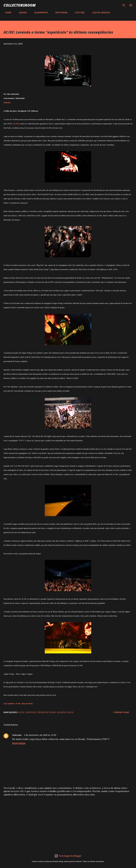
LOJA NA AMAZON (99, 12)
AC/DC (22, 712)
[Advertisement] (68, 821)
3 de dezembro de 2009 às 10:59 (40, 735)
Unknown (17, 735)
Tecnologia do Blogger (68, 856)
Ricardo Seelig (65, 712)
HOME (7, 12)
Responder (19, 744)
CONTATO (121, 12)
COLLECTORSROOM (20, 5)
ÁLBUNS (21, 12)
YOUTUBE (78, 12)
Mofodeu (31, 712)
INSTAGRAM (60, 12)
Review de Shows (47, 712)
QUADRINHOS (39, 12)
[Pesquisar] (124, 5)
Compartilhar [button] (121, 712)
